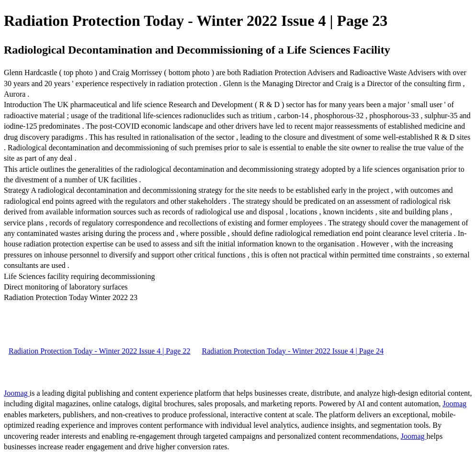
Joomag (17, 393)
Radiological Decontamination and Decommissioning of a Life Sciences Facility (197, 50)
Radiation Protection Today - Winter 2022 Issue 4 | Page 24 (292, 351)
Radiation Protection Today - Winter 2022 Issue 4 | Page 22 (99, 351)
